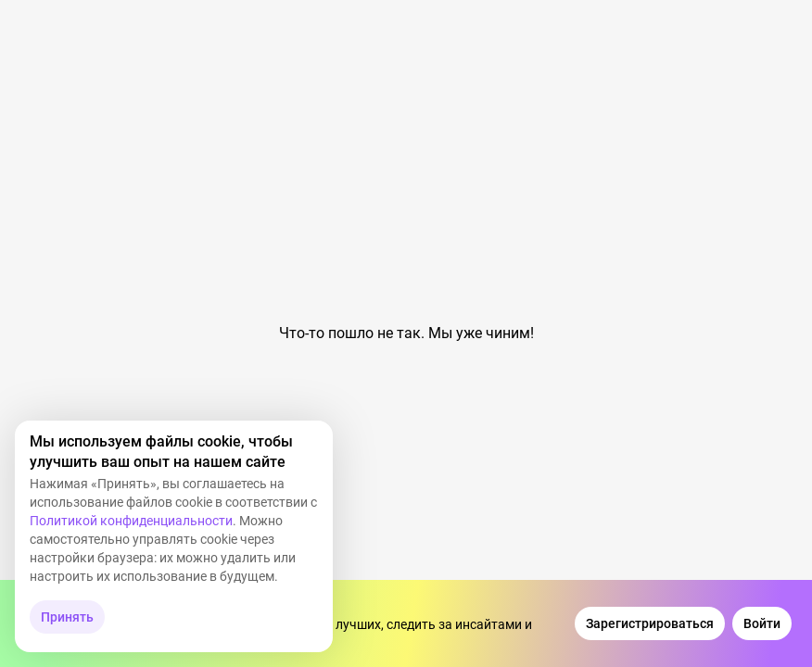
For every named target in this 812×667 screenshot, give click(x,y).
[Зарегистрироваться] (650, 623)
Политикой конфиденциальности (131, 521)
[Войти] (762, 623)
